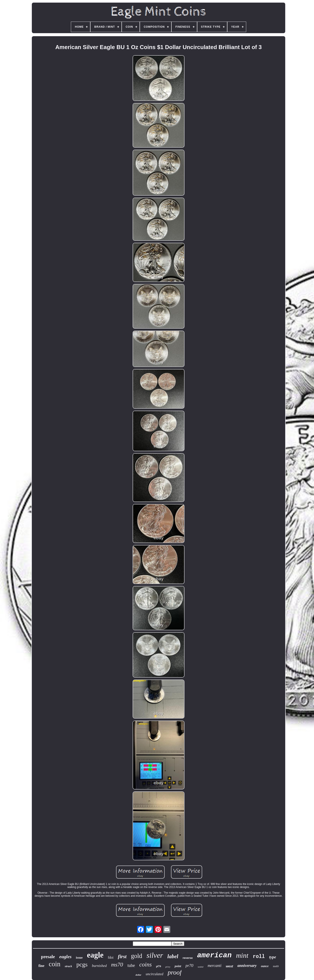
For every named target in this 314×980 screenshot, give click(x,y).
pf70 (159, 966)
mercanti (214, 966)
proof (175, 972)
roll (259, 957)
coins (146, 965)
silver (155, 955)
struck (68, 966)
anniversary (247, 966)
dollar (138, 975)
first (122, 956)
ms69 (276, 966)
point (178, 966)
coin (55, 964)
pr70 (189, 965)
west (229, 966)
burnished (99, 966)
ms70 (117, 965)
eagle (95, 955)
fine (41, 966)
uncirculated (154, 974)
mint (242, 955)
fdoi (111, 957)
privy (168, 967)
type (273, 957)
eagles (65, 957)
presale (48, 957)
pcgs (82, 964)
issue (79, 958)
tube (131, 965)
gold (137, 956)
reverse (188, 958)
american (214, 955)
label (173, 956)
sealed (201, 967)
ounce (265, 966)
